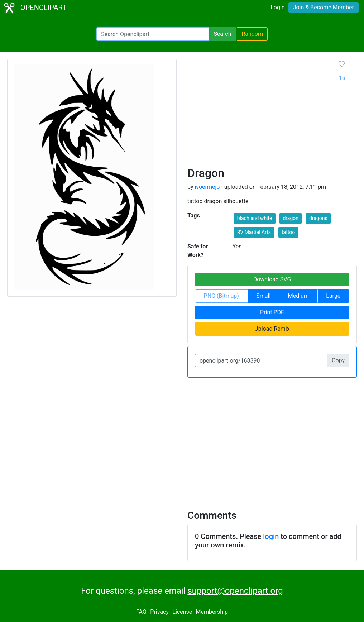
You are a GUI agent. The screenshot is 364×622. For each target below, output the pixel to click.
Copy (338, 360)
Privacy (159, 612)
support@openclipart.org (235, 591)
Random (252, 34)
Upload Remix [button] (272, 329)
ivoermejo (207, 187)
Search (222, 34)
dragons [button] (318, 218)
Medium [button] (298, 296)
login (271, 536)
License (182, 612)
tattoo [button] (288, 232)
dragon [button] (291, 218)
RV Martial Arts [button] (254, 232)
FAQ (141, 612)
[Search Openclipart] (153, 34)
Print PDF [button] (272, 312)
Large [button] (333, 296)
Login (277, 7)
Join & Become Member (324, 7)
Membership (212, 612)
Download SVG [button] (272, 279)
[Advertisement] (257, 113)
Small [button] (263, 296)
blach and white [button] (255, 218)
